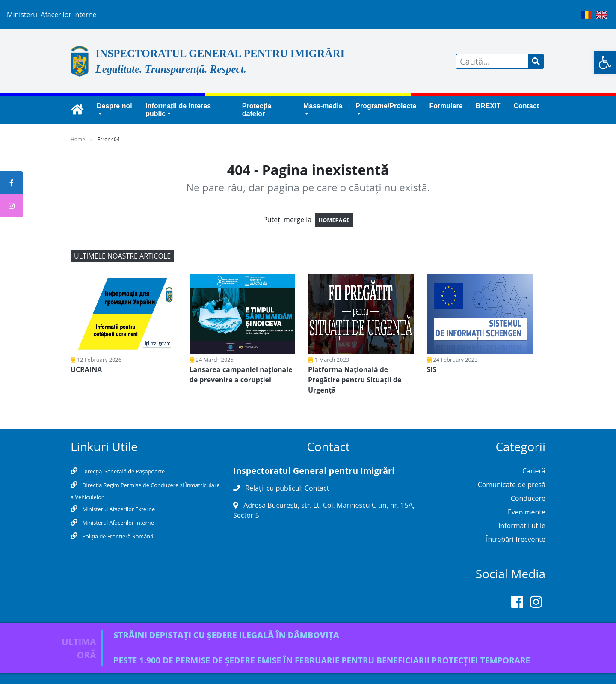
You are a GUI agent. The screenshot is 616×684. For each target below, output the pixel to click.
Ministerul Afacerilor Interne (117, 523)
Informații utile (522, 526)
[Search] (492, 61)
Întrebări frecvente (516, 539)
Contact (526, 106)
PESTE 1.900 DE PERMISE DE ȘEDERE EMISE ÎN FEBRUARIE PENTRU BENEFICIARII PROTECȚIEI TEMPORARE (322, 660)
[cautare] (536, 61)
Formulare (446, 106)
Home (78, 139)
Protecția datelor (257, 110)
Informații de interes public (178, 110)
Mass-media (323, 106)
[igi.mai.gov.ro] (77, 110)
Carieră (534, 471)
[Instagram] (536, 604)
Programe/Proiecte (386, 106)
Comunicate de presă (512, 485)
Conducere (528, 498)
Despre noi (114, 106)
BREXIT (488, 106)
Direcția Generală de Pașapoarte (123, 471)
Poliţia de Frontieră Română (117, 536)
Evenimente (527, 512)
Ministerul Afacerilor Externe (118, 509)
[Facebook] (517, 604)
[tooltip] (12, 183)
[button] (605, 62)
